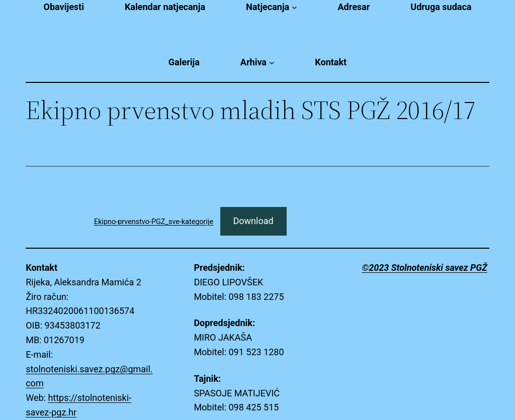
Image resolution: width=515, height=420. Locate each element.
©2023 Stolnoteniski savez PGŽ (425, 268)
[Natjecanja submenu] (294, 7)
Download (253, 221)
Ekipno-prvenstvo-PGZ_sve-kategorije (154, 222)
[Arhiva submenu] (272, 63)
